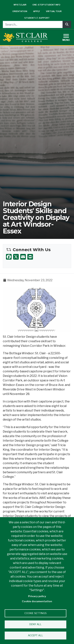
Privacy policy (37, 596)
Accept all (36, 635)
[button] (37, 309)
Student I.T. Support (37, 18)
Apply (37, 11)
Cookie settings (36, 613)
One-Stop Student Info (46, 5)
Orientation (20, 11)
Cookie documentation (37, 601)
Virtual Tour (54, 11)
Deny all (36, 624)
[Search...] (33, 24)
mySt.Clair (20, 5)
